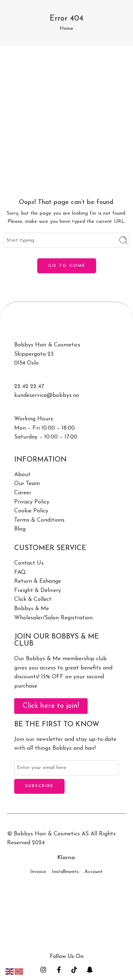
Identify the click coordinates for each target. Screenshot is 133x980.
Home (66, 29)
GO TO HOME (67, 266)
